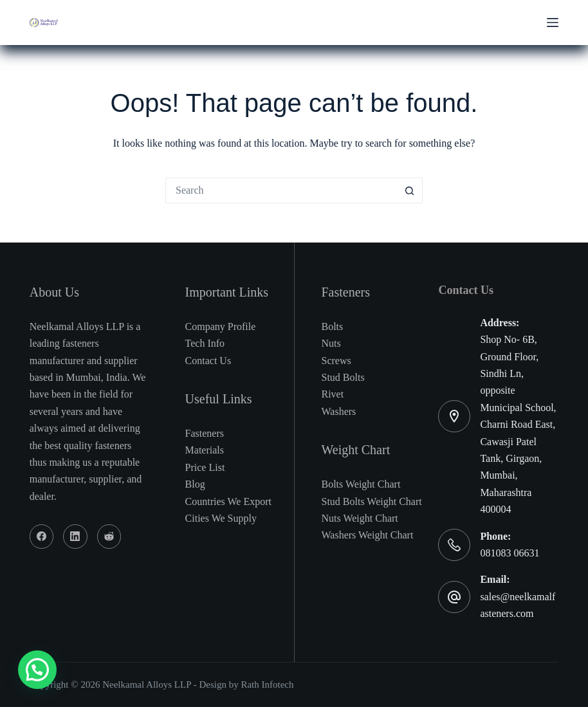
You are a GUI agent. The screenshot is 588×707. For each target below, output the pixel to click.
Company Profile (221, 326)
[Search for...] (281, 190)
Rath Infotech (267, 684)
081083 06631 (510, 553)
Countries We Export (228, 501)
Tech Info (205, 343)
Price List (205, 467)
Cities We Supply (221, 518)
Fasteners (205, 433)
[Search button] (410, 190)
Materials (205, 450)
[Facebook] (42, 537)
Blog (195, 484)
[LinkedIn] (75, 537)
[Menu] (553, 23)
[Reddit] (109, 537)
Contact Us (208, 361)
